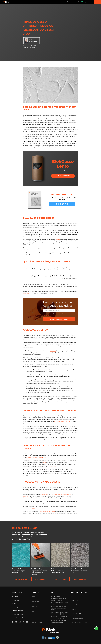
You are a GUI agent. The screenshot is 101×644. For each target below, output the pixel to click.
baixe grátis (62, 204)
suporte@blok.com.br (18, 618)
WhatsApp (15, 604)
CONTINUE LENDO (21, 579)
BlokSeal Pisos (35, 602)
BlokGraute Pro (36, 617)
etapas (58, 239)
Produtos (35, 592)
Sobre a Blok (74, 596)
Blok (45, 463)
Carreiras (73, 609)
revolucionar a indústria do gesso (62, 494)
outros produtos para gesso (47, 511)
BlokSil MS (34, 596)
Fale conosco (17, 592)
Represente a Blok (76, 614)
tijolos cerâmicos (65, 421)
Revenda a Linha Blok (77, 618)
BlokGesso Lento (52, 466)
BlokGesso (26, 496)
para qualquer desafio (80, 592)
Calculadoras (75, 601)
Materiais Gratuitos (76, 605)
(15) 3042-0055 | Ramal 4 (18, 615)
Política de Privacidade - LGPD (79, 623)
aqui (33, 508)
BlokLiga (34, 612)
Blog (53, 592)
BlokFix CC (34, 607)
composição (27, 293)
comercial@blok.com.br (18, 607)
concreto (57, 421)
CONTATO (97, 2)
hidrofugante (44, 494)
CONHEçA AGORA (63, 176)
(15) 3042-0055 (89, 2)
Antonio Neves (33, 42)
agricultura (53, 351)
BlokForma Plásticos (37, 622)
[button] (49, 2)
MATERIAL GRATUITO (62, 194)
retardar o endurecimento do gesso (36, 458)
